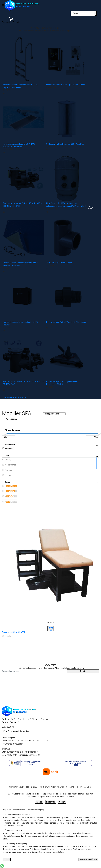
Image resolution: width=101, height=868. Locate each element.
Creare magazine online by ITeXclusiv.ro (76, 787)
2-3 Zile (8, 475)
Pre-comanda (10, 465)
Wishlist (28, 741)
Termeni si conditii (26, 755)
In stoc (7, 460)
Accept (62, 802)
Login (45, 741)
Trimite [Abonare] (83, 671)
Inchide (39, 802)
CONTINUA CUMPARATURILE (14, 398)
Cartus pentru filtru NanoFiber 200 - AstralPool (65, 144)
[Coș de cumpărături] (10, 20)
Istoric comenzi (9, 741)
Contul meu (37, 741)
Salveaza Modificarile (88, 859)
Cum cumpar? (8, 752)
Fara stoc (8, 470)
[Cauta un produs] (96, 13)
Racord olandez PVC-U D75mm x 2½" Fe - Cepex (66, 322)
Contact (21, 741)
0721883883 (8, 727)
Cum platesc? (22, 752)
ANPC (37, 755)
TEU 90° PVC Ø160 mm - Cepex (59, 263)
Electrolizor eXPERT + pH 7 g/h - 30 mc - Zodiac (66, 85)
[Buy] (51, 628)
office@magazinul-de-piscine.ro (17, 731)
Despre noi (33, 752)
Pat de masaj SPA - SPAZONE (14, 632)
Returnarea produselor (12, 744)
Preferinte (51, 802)
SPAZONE (9, 448)
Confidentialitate (9, 755)
